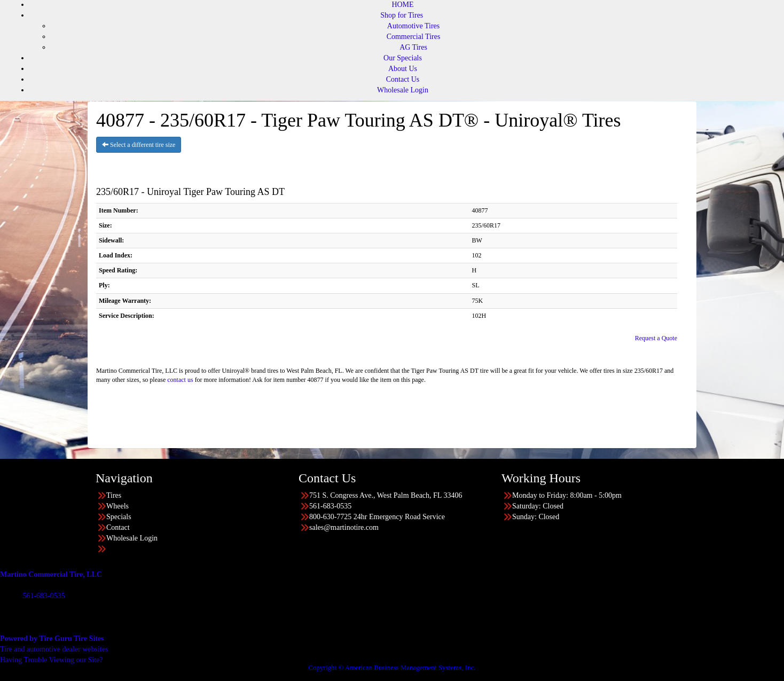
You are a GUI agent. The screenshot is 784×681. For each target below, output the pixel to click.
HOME (402, 5)
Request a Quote (656, 338)
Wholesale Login (403, 90)
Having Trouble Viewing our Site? (52, 660)
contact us (180, 380)
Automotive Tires (413, 26)
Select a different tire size (139, 145)
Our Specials (403, 58)
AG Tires (413, 47)
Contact (118, 527)
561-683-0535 (44, 596)
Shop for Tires (402, 15)
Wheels (117, 506)
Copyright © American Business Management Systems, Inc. (392, 667)
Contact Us (403, 79)
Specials (119, 517)
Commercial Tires (414, 37)
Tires (114, 495)
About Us (403, 69)
